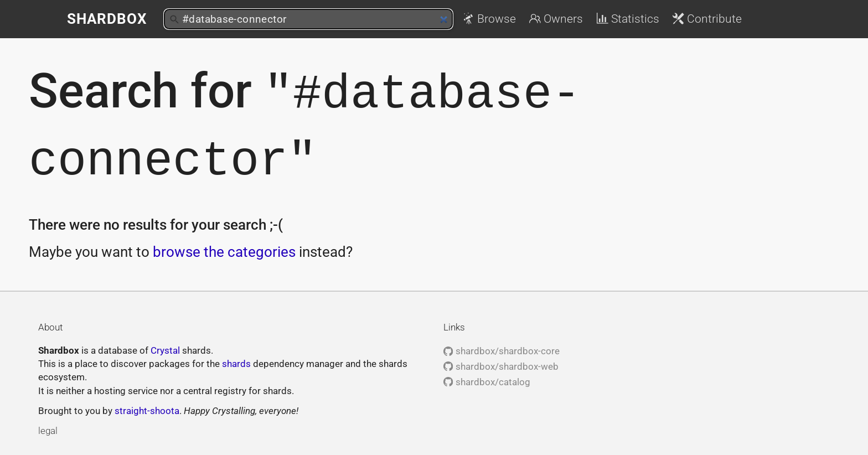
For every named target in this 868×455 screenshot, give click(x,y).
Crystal (165, 349)
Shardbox (107, 19)
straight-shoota (147, 409)
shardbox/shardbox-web (501, 365)
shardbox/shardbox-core (501, 349)
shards (236, 362)
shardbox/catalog (487, 380)
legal (48, 429)
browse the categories (224, 250)
